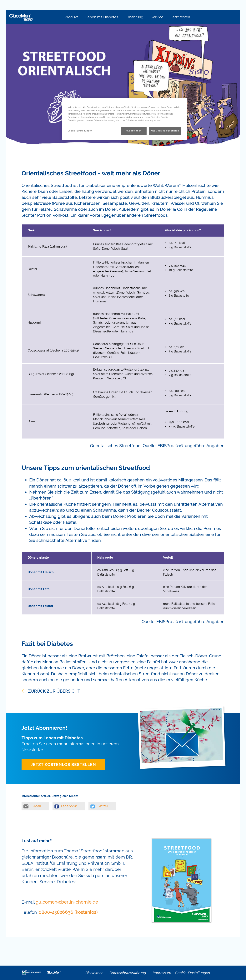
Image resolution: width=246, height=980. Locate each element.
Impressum (162, 973)
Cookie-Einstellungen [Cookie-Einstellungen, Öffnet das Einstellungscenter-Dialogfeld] (80, 131)
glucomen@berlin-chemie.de (67, 902)
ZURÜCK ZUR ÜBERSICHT (51, 691)
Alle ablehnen (134, 131)
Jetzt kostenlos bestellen (63, 765)
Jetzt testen (180, 17)
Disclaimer (94, 973)
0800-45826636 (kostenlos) (68, 912)
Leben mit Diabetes (102, 17)
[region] (124, 119)
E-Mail (32, 806)
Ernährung (134, 17)
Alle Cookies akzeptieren (165, 131)
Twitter (99, 806)
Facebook (66, 806)
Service (157, 17)
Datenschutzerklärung (128, 973)
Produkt (71, 17)
